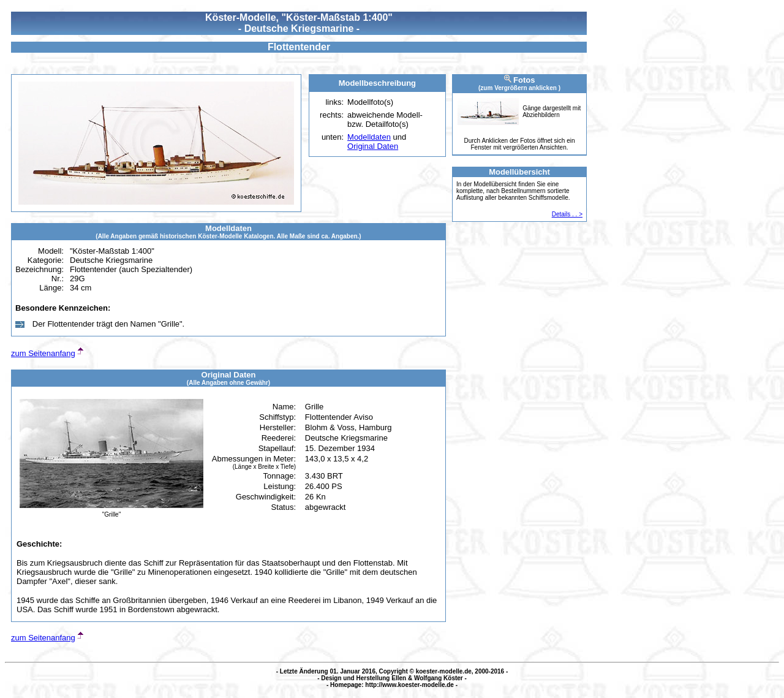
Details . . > (567, 214)
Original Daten (373, 146)
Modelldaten (369, 137)
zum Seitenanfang (43, 353)
